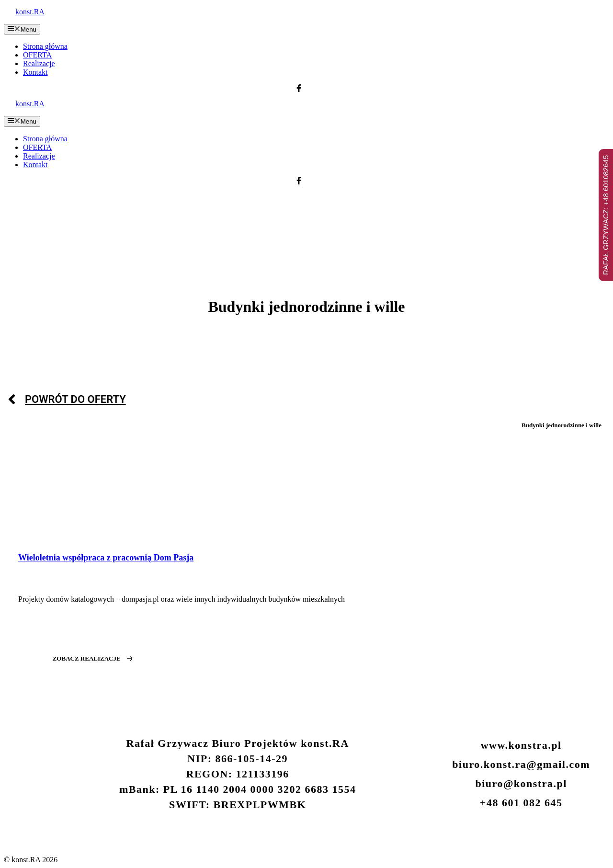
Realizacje (39, 63)
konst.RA (30, 12)
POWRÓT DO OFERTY (75, 399)
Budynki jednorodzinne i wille (562, 425)
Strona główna (45, 46)
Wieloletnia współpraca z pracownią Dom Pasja (106, 558)
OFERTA (37, 55)
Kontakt (35, 72)
